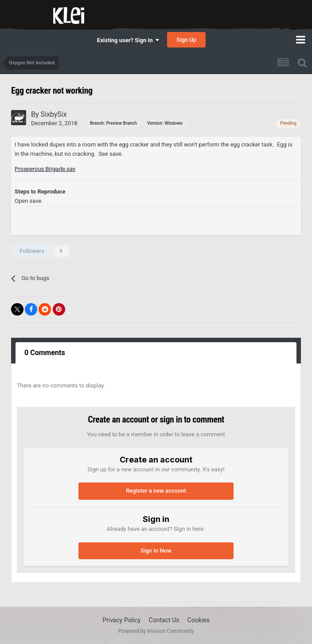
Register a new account (156, 491)
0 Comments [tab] (45, 353)
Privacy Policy (121, 620)
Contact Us (164, 620)
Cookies (199, 620)
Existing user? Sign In (128, 40)
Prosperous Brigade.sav (45, 169)
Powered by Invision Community (156, 631)
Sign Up (186, 40)
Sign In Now (156, 551)
